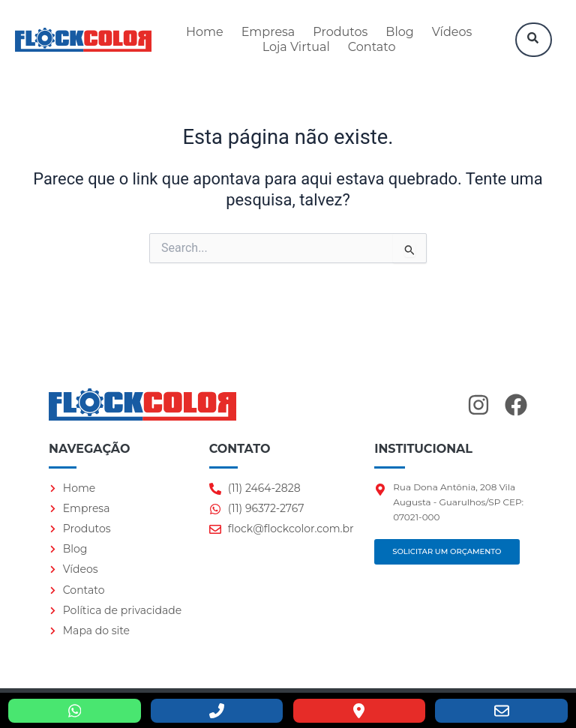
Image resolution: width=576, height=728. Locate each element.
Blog (399, 32)
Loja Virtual (296, 47)
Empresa (268, 32)
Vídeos (452, 32)
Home (205, 32)
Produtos (340, 32)
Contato (372, 47)
